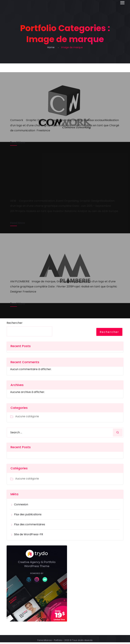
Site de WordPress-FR (29, 536)
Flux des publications (28, 516)
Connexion (21, 506)
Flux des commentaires (30, 526)
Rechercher (15, 325)
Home (51, 47)
